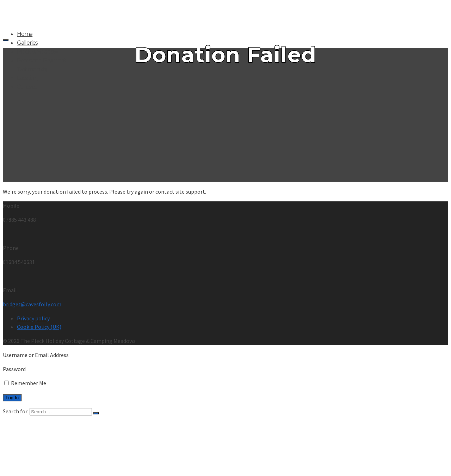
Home (25, 34)
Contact (27, 87)
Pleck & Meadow (38, 52)
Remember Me (25, 383)
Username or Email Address (36, 355)
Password (14, 369)
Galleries (27, 43)
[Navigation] (6, 40)
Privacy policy (33, 318)
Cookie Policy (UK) (39, 327)
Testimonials (32, 69)
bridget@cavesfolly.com (32, 304)
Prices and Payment (41, 60)
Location (27, 78)
